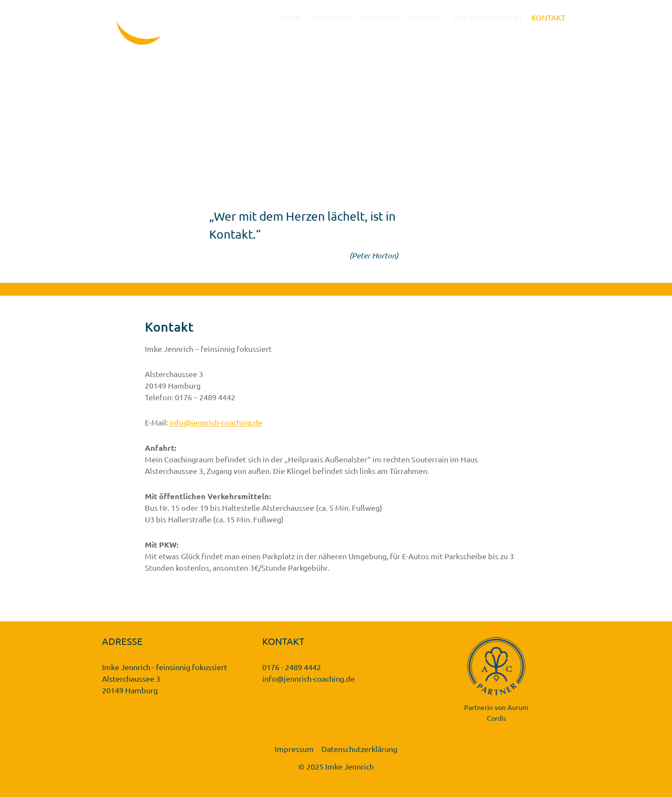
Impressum (294, 749)
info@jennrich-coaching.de (216, 422)
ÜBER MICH (331, 17)
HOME (290, 17)
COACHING (380, 17)
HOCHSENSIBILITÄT (488, 17)
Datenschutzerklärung (359, 749)
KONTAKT (548, 17)
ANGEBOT (427, 17)
